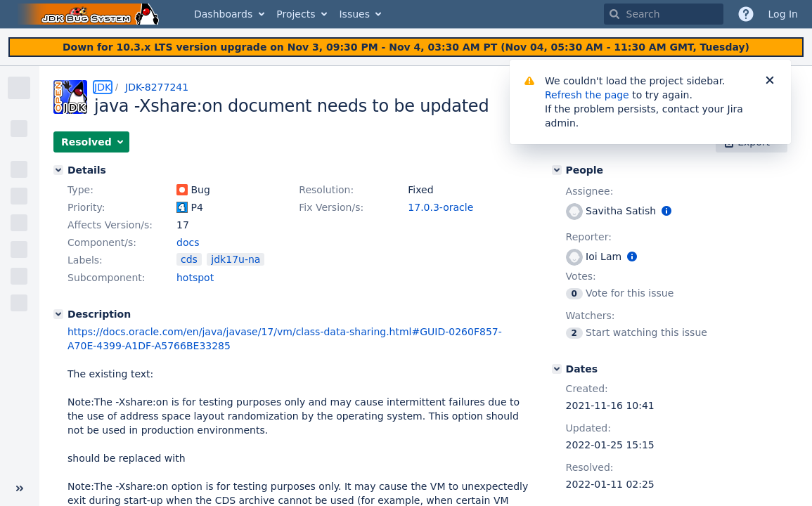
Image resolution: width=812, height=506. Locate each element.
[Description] (58, 314)
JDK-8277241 (157, 87)
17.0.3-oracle (440, 207)
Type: (80, 190)
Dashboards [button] (223, 14)
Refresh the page (587, 95)
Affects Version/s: (110, 225)
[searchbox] (664, 14)
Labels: (85, 260)
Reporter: (589, 237)
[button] (91, 142)
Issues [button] (354, 14)
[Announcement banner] (406, 47)
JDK (103, 87)
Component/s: (102, 242)
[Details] (58, 170)
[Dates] (557, 369)
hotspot (195, 278)
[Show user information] (666, 211)
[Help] (746, 14)
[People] (557, 170)
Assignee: (590, 191)
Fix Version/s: (331, 207)
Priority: (86, 207)
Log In (783, 14)
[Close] (770, 81)
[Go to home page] (90, 14)
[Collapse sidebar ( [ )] (20, 488)
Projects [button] (296, 14)
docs (188, 242)
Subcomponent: (107, 278)
